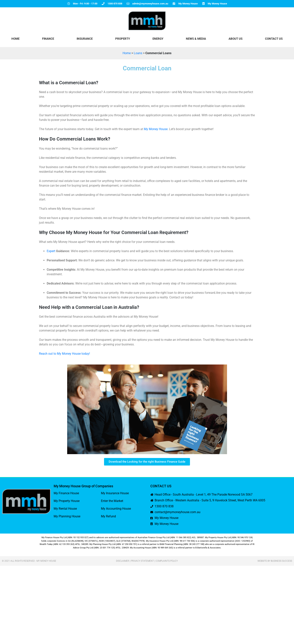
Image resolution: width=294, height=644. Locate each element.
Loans (138, 53)
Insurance (85, 39)
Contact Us (274, 39)
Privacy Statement (142, 561)
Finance (48, 39)
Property (123, 39)
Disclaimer (123, 561)
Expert (51, 251)
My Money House (156, 129)
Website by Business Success (275, 561)
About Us (236, 39)
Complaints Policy (167, 561)
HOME (15, 39)
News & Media (196, 39)
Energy (158, 39)
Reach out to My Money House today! (64, 354)
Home (127, 53)
